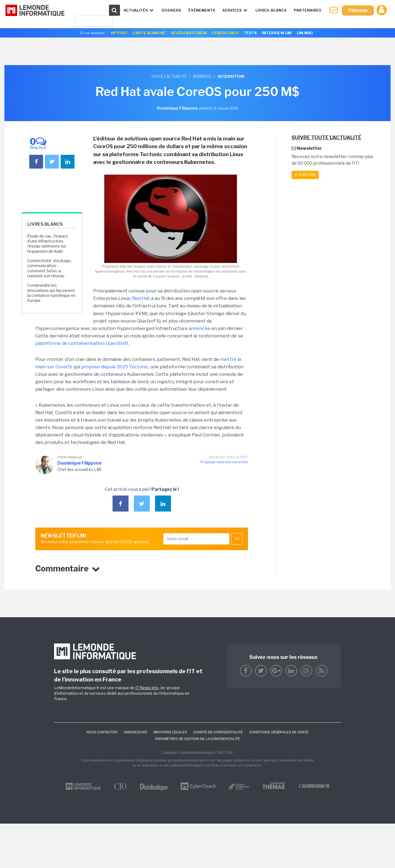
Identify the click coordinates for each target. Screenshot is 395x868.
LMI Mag (305, 33)
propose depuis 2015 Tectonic (115, 367)
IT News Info (147, 688)
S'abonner (358, 10)
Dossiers (171, 10)
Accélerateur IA (189, 33)
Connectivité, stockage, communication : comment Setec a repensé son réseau (50, 268)
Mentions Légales (170, 732)
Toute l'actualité (169, 76)
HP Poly (119, 33)
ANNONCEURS (135, 732)
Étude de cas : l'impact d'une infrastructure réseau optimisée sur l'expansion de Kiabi (48, 244)
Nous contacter (102, 732)
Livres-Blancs (271, 10)
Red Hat (141, 298)
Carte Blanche (149, 33)
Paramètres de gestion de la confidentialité (198, 739)
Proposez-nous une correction (224, 462)
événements (202, 10)
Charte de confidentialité (218, 732)
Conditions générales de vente (279, 732)
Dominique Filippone (79, 463)
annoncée (199, 328)
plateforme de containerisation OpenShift (82, 343)
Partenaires (308, 10)
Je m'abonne (305, 175)
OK (237, 539)
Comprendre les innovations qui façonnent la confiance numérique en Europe (51, 293)
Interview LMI (277, 33)
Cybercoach (225, 33)
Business (202, 76)
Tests (250, 33)
